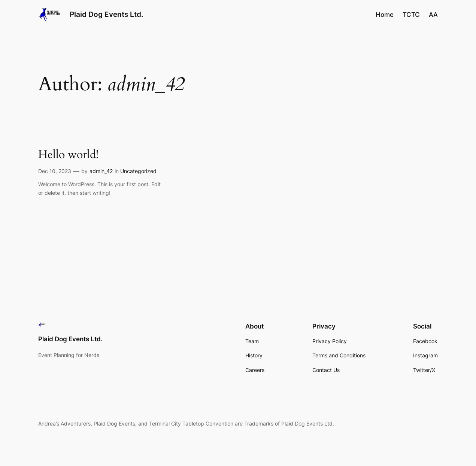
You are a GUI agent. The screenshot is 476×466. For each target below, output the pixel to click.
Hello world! (68, 155)
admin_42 (101, 171)
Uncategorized (138, 171)
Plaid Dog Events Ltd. (107, 14)
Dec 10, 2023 (55, 171)
